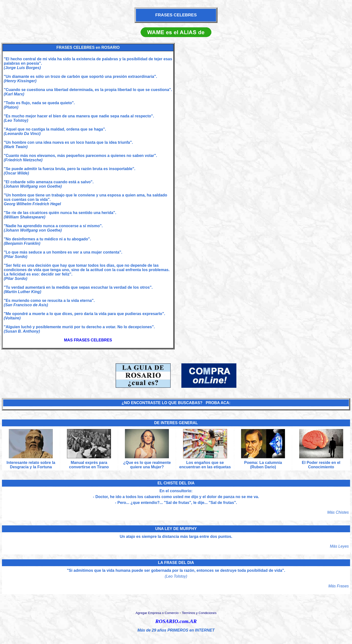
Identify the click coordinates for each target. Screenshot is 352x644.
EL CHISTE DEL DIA (176, 483)
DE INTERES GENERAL (176, 423)
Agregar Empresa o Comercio (157, 613)
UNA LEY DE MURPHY (176, 529)
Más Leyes (339, 546)
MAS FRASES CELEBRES (88, 340)
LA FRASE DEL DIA (176, 563)
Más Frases (339, 586)
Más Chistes (338, 512)
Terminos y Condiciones (199, 613)
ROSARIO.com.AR (176, 621)
